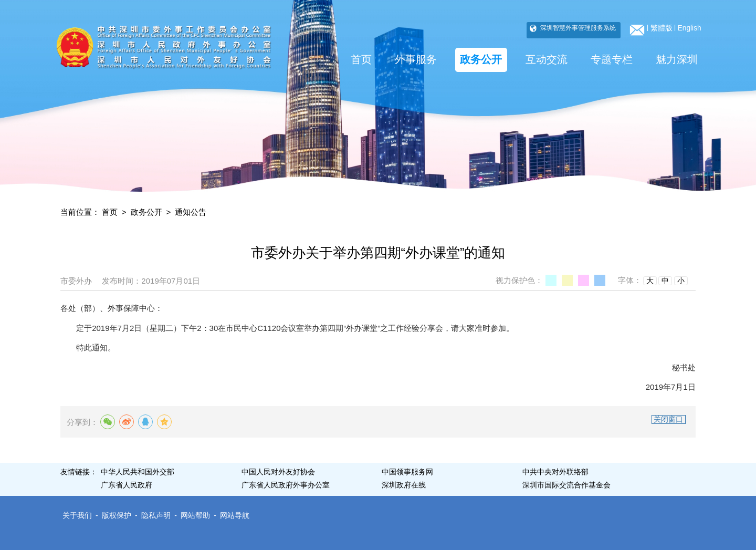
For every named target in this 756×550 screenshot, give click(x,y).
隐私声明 (156, 516)
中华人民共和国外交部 (138, 472)
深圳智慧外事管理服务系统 (577, 28)
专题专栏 (612, 59)
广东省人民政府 (127, 485)
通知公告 (191, 212)
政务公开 (481, 59)
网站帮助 (195, 516)
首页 (361, 59)
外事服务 (416, 59)
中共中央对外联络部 (555, 472)
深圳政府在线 (404, 485)
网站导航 (235, 516)
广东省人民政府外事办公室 (286, 485)
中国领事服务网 (407, 472)
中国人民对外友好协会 (278, 472)
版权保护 (117, 516)
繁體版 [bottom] (661, 28)
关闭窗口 (668, 419)
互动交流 (547, 59)
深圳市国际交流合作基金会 (566, 485)
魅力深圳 (677, 59)
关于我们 (77, 516)
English (690, 28)
